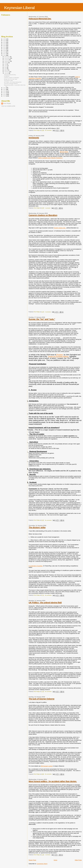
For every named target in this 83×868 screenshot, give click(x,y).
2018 (5, 52)
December (7, 57)
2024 (5, 42)
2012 (5, 93)
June (6, 66)
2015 (5, 88)
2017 (5, 54)
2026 (5, 39)
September (7, 61)
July (6, 64)
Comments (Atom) (42, 864)
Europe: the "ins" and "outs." (42, 319)
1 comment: (48, 208)
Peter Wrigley (7, 103)
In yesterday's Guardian (36, 566)
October (7, 60)
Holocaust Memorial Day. (40, 19)
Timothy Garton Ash (60, 228)
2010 (5, 96)
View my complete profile (8, 106)
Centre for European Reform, (58, 356)
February (7, 72)
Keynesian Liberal (19, 8)
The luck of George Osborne (41, 699)
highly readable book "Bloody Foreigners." (51, 158)
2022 (5, 45)
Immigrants (34, 138)
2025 (5, 41)
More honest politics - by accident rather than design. (53, 781)
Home (55, 860)
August (6, 63)
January (7, 73)
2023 (5, 44)
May (6, 67)
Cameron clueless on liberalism (43, 215)
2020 (5, 49)
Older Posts (78, 860)
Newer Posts (32, 860)
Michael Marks (64, 152)
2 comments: (48, 312)
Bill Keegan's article (47, 766)
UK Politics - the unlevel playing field (45, 602)
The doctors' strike (37, 527)
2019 (5, 50)
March (6, 70)
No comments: (49, 130)
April (6, 69)
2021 (5, 47)
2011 (5, 94)
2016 (5, 55)
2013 (5, 91)
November (7, 58)
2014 (5, 89)
